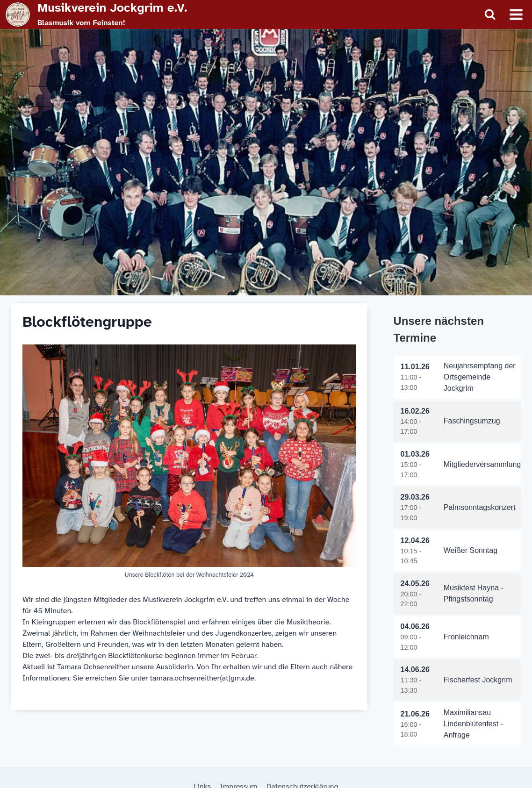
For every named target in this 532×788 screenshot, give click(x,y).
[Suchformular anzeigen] (490, 14)
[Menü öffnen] (516, 14)
